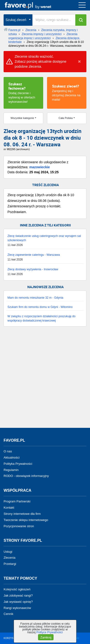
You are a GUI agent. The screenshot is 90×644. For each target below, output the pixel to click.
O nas (8, 451)
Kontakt (9, 508)
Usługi (8, 551)
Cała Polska (66, 118)
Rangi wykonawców (17, 608)
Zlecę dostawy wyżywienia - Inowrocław (33, 269)
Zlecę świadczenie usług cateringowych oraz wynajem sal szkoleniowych (44, 238)
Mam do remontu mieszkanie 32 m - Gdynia (35, 298)
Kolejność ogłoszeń (17, 589)
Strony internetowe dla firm (22, 514)
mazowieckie (40, 167)
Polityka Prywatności (18, 464)
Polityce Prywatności (49, 632)
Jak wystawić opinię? (18, 602)
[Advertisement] (45, 380)
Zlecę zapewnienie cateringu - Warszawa (34, 255)
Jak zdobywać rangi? (18, 595)
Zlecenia (9, 558)
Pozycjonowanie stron (19, 526)
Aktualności (12, 457)
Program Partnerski (17, 501)
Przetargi (10, 564)
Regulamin (11, 470)
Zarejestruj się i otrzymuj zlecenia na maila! (67, 92)
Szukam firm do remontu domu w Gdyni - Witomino (40, 307)
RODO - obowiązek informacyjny (26, 476)
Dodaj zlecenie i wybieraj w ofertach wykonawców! (23, 92)
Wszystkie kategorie (22, 118)
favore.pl (33, 5)
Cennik (8, 614)
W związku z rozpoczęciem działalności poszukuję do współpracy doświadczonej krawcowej (41, 318)
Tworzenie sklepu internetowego (26, 520)
